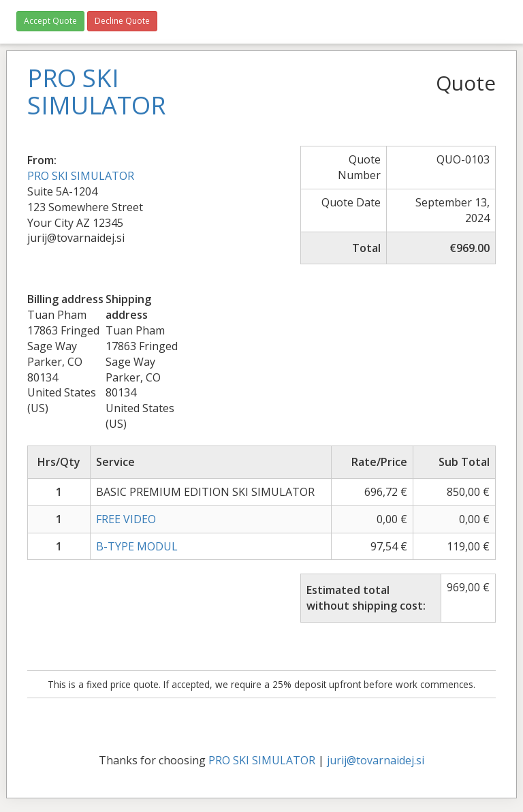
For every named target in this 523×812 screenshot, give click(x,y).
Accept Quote (50, 21)
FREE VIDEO (126, 519)
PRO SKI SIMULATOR (81, 176)
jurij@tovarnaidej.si (376, 760)
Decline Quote (122, 21)
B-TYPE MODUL (137, 546)
